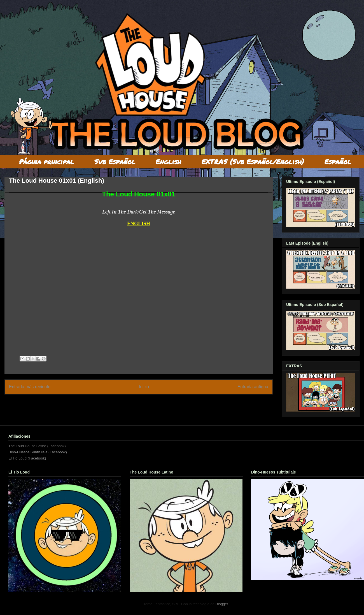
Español (338, 162)
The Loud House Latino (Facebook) (37, 446)
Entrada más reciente (30, 387)
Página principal (46, 162)
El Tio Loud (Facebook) (27, 458)
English (168, 162)
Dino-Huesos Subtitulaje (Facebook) (38, 452)
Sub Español (115, 162)
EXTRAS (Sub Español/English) (253, 162)
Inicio (144, 387)
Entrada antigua (253, 387)
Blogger (222, 604)
